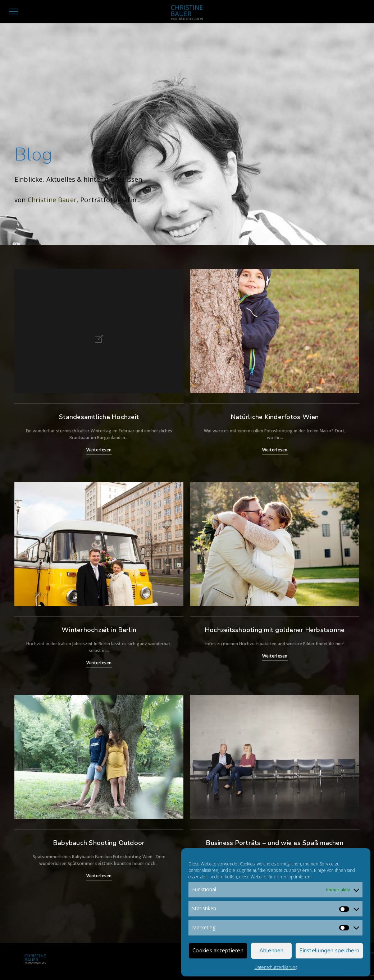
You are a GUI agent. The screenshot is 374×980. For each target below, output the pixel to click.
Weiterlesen (99, 450)
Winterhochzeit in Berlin (99, 630)
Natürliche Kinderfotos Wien (275, 417)
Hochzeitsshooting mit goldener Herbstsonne (275, 630)
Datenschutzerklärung (276, 967)
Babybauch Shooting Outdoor (99, 843)
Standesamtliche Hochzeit (99, 417)
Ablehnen (272, 951)
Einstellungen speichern (329, 951)
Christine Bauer (52, 200)
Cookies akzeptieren (218, 951)
